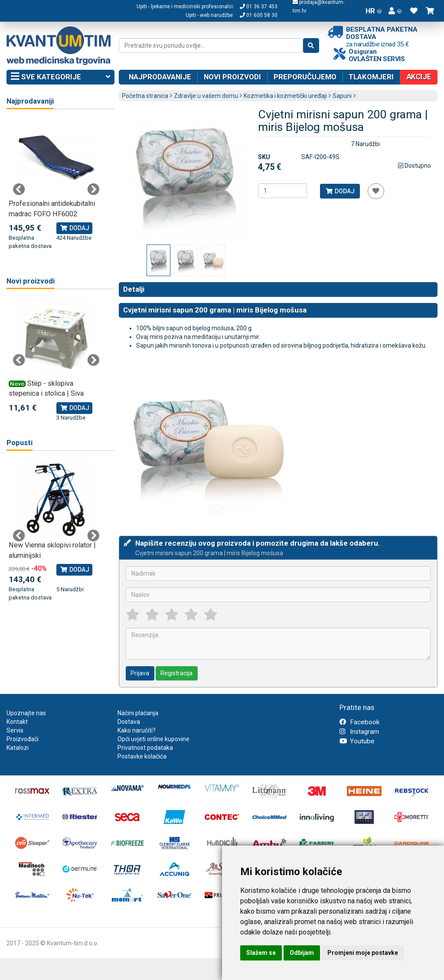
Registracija (176, 673)
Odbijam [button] (302, 953)
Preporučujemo (305, 77)
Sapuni (342, 96)
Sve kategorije (60, 77)
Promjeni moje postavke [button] (363, 953)
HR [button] (374, 11)
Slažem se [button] (261, 953)
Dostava (129, 722)
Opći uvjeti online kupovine (153, 739)
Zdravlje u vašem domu (206, 96)
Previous (19, 189)
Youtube (357, 741)
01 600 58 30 (259, 15)
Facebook (359, 722)
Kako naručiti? (137, 730)
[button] (395, 11)
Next (93, 189)
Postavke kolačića (142, 756)
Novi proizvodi (232, 77)
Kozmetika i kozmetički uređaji (285, 96)
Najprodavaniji (30, 101)
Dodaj (340, 191)
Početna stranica (145, 96)
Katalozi (18, 748)
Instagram (359, 732)
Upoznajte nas (26, 713)
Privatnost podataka (145, 748)
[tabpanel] (56, 185)
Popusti (20, 443)
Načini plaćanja (138, 713)
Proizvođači (23, 739)
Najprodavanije (160, 77)
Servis (15, 730)
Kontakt (17, 722)
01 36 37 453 (259, 7)
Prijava (140, 673)
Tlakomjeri (371, 77)
